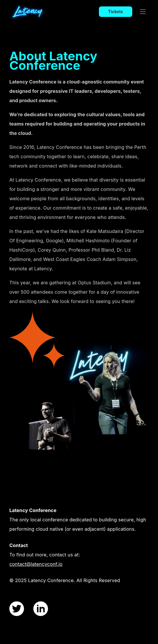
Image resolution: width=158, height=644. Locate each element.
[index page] (39, 12)
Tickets (116, 12)
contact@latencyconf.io (36, 564)
